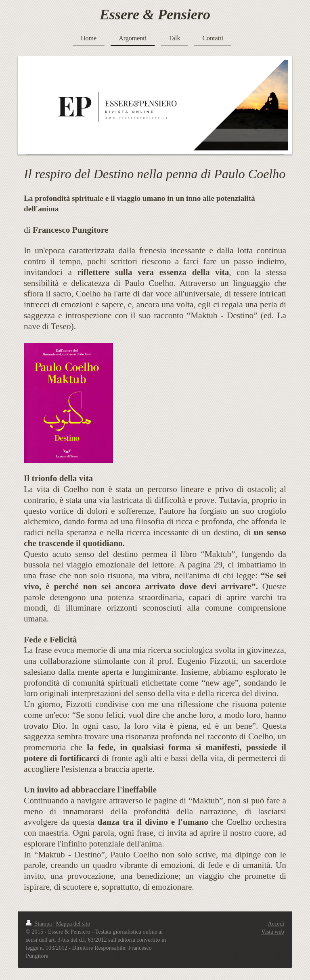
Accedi (276, 924)
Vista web (273, 932)
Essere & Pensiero (155, 15)
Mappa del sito (73, 924)
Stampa (40, 924)
